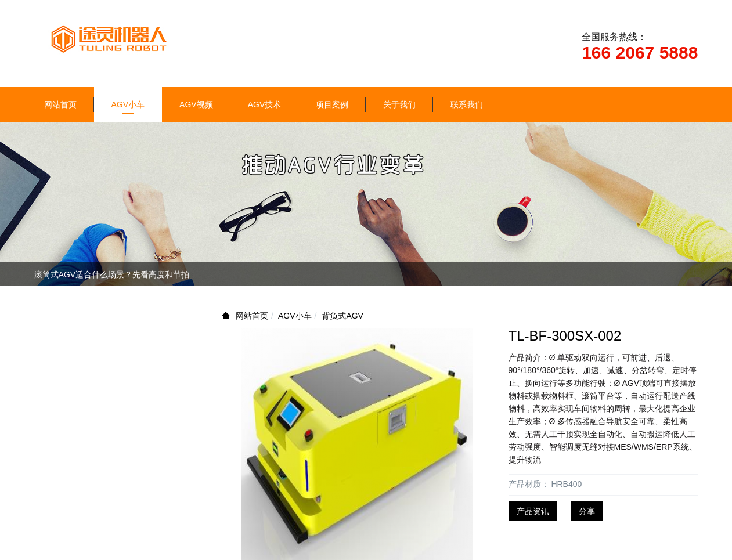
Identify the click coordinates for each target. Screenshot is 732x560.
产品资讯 (533, 511)
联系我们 (467, 104)
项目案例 (332, 104)
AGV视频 (196, 104)
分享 (587, 511)
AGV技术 (265, 104)
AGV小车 (128, 104)
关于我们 (399, 104)
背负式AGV (342, 316)
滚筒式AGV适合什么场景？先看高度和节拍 (112, 274)
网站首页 (60, 104)
